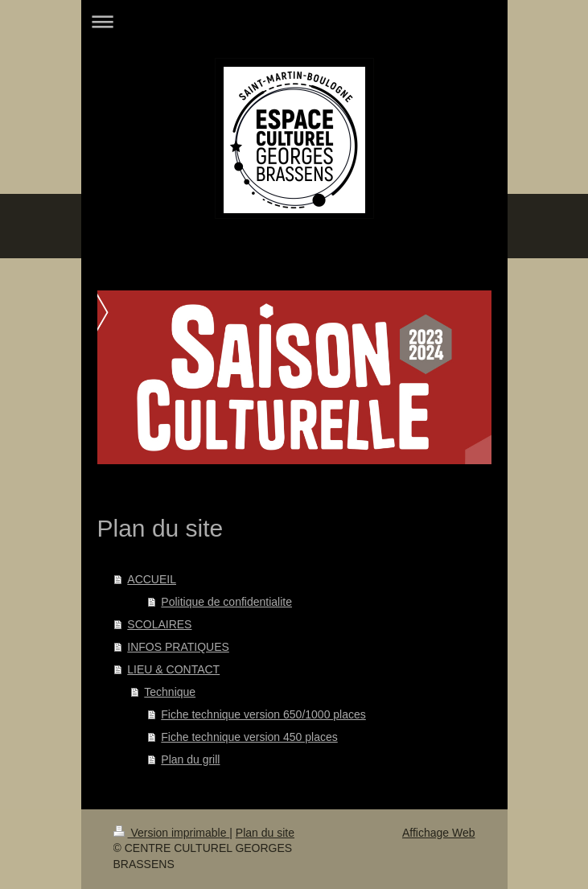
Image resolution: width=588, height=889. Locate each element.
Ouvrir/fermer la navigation (294, 21)
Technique (170, 692)
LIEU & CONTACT (173, 669)
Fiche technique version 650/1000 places (263, 714)
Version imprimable (172, 833)
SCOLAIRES (159, 624)
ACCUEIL (152, 579)
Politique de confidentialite (226, 602)
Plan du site (265, 833)
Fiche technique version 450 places (249, 737)
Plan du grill (190, 759)
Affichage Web (439, 833)
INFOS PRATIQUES (178, 647)
